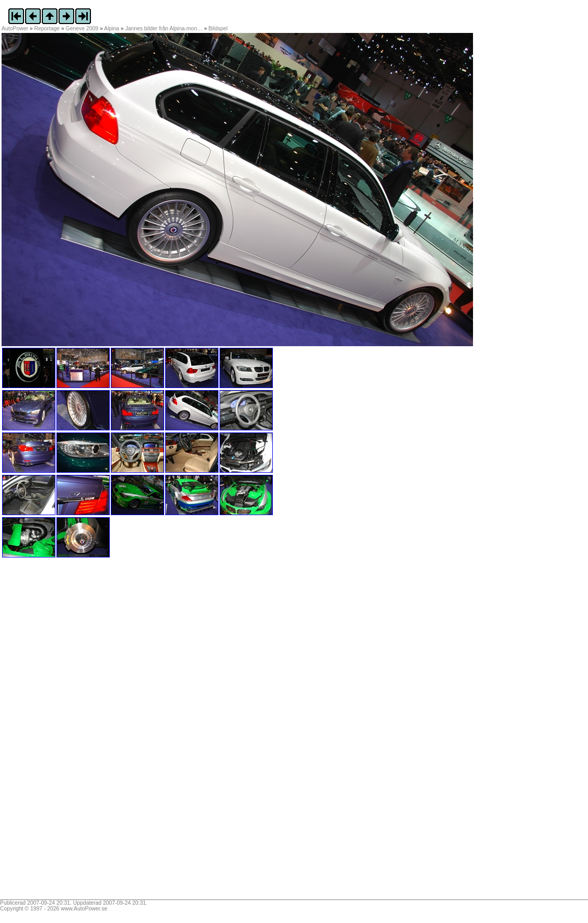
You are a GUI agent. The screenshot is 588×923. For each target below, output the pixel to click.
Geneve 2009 (82, 29)
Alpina (112, 29)
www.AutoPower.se (84, 909)
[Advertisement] (67, 732)
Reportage (47, 29)
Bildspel (218, 29)
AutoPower (15, 29)
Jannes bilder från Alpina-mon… (164, 29)
